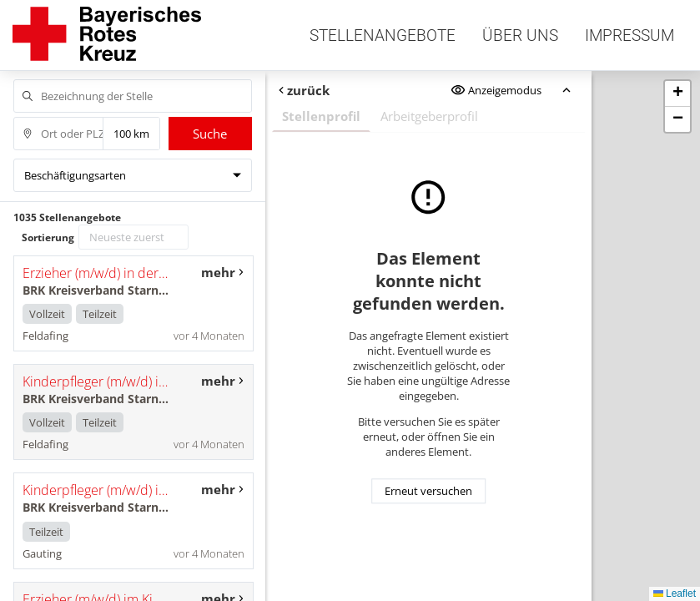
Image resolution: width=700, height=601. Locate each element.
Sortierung (48, 237)
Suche (210, 134)
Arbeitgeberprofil (428, 116)
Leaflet (675, 593)
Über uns (520, 35)
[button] (677, 94)
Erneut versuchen (428, 491)
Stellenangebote (383, 35)
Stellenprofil (320, 116)
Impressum (629, 35)
